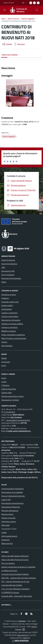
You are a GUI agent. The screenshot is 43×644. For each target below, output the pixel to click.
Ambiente (5, 298)
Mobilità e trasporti (9, 331)
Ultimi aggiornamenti (9, 536)
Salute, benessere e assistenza (13, 335)
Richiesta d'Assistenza (10, 511)
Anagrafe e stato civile (10, 302)
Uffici (3, 267)
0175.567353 (10, 412)
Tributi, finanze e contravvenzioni (14, 338)
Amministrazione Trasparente (12, 489)
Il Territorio (5, 385)
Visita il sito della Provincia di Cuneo (15, 560)
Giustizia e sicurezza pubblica (12, 324)
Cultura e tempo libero (10, 316)
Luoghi (4, 382)
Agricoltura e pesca (9, 295)
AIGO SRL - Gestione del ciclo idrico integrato (19, 578)
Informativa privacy (9, 521)
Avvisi (4, 365)
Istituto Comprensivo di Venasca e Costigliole (18, 567)
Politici (4, 282)
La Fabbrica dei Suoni (9, 571)
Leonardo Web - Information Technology (17, 596)
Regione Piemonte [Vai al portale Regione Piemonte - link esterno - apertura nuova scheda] (9, 3)
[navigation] (5, 10)
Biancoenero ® (23, 635)
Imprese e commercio (9, 327)
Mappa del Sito (7, 543)
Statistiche (6, 540)
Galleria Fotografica (9, 389)
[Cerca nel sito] (37, 10)
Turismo (4, 342)
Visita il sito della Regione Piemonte (15, 556)
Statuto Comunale (8, 518)
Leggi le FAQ (6, 500)
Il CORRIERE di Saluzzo (10, 592)
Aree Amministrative (9, 264)
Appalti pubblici (7, 305)
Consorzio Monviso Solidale (12, 585)
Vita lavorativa (7, 346)
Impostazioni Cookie (9, 529)
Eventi (4, 378)
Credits (4, 532)
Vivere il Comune (13, 19)
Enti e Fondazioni (8, 275)
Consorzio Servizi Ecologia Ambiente (15, 574)
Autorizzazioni (7, 309)
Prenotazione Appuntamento (12, 503)
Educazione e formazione (11, 320)
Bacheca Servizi (7, 514)
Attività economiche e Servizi (12, 396)
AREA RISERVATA (20, 641)
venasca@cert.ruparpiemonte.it (18, 420)
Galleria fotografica (28, 19)
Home (3, 19)
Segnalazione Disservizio (11, 507)
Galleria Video (7, 393)
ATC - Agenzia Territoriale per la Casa (15, 581)
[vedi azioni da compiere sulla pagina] (19, 44)
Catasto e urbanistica (9, 313)
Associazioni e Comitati (10, 400)
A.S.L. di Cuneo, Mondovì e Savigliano (15, 589)
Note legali (6, 525)
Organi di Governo (8, 260)
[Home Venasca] (20, 10)
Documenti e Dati (8, 271)
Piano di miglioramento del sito (13, 496)
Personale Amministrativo (11, 278)
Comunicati (6, 362)
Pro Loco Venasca (8, 563)
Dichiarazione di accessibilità (12, 492)
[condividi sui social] (7, 44)
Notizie (4, 358)
